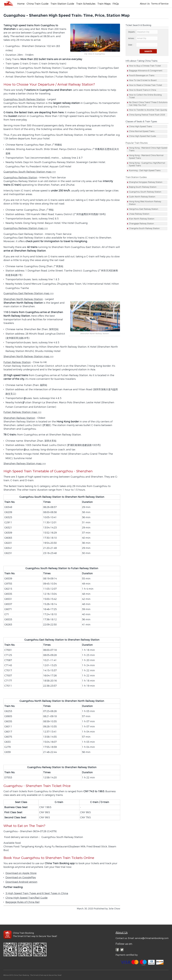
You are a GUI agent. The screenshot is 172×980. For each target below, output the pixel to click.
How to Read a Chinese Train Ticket (146, 85)
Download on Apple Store (21, 873)
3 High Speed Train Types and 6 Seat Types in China (37, 893)
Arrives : (143, 38)
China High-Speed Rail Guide (142, 136)
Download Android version (21, 882)
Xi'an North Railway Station (142, 219)
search (148, 51)
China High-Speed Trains (140, 127)
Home (21, 4)
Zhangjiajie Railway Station (141, 224)
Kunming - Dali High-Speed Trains (145, 171)
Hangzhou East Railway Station (144, 209)
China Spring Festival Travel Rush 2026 (147, 115)
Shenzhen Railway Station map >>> (25, 464)
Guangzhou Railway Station (20, 178)
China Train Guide (38, 4)
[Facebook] (9, 4)
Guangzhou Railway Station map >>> (26, 228)
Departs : (143, 32)
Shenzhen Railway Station (19, 418)
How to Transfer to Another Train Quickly (148, 110)
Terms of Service (160, 4)
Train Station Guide (62, 4)
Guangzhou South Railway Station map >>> (30, 172)
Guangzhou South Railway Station (24, 99)
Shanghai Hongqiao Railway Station (146, 182)
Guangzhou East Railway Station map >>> (29, 293)
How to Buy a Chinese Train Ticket (145, 66)
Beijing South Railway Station (143, 187)
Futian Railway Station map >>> (22, 412)
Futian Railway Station (17, 362)
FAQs (116, 4)
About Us (145, 4)
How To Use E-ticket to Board (143, 80)
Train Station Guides (136, 177)
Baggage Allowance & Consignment (146, 71)
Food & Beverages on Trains (142, 76)
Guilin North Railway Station (142, 197)
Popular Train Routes (137, 143)
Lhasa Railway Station (139, 214)
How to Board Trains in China (143, 90)
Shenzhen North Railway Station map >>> (28, 356)
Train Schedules (86, 4)
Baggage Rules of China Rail (23, 902)
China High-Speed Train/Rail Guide (27, 898)
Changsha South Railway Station (144, 228)
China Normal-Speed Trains (142, 131)
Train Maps (104, 4)
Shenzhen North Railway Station (23, 299)
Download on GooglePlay (21, 877)
